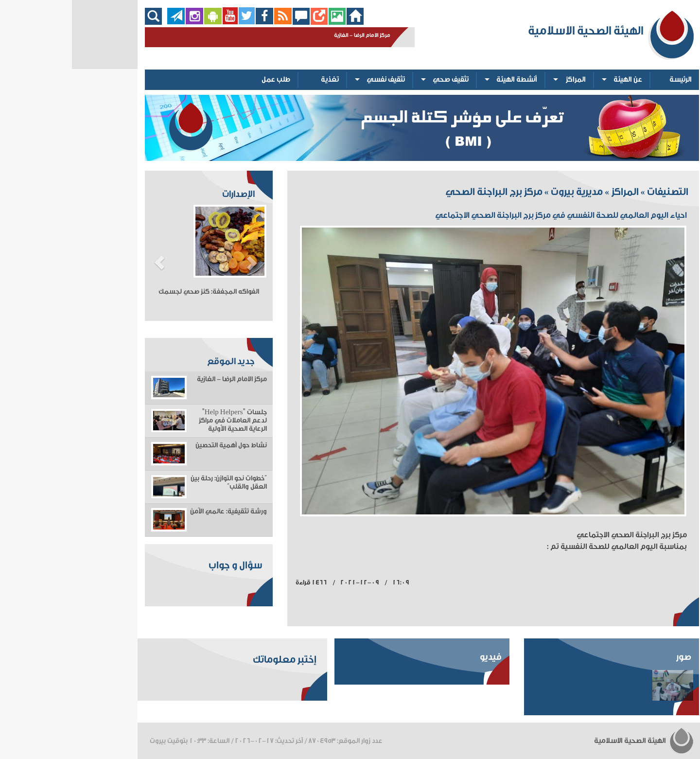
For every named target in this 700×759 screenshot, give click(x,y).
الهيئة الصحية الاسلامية (572, 741)
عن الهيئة (556, 79)
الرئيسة (609, 79)
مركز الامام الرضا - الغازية (160, 379)
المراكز (504, 79)
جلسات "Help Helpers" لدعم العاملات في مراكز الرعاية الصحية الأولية (161, 421)
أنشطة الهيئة (445, 79)
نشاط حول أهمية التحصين (159, 445)
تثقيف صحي (379, 79)
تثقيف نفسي (314, 79)
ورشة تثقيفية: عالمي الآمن (157, 512)
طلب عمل (204, 79)
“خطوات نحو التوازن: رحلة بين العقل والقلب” (157, 483)
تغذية (258, 79)
